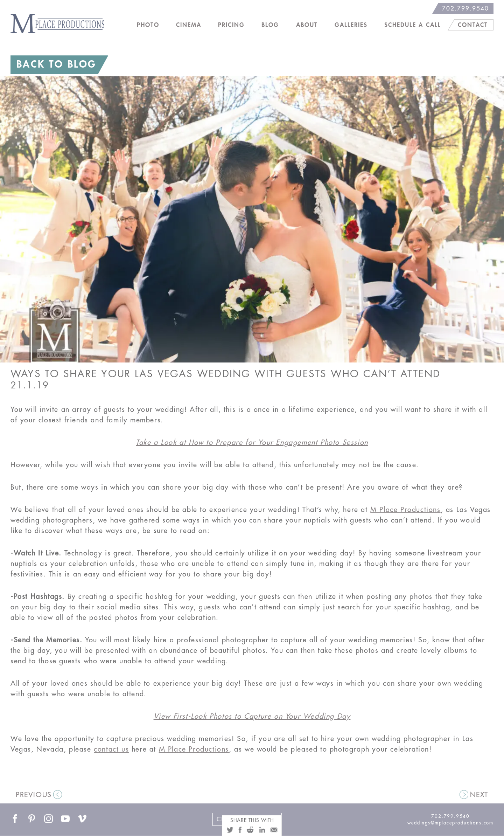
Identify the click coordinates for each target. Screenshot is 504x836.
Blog (270, 25)
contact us (111, 749)
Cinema (189, 25)
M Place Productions (405, 510)
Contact (473, 25)
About (307, 25)
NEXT (479, 795)
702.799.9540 (465, 9)
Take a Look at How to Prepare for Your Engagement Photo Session (252, 443)
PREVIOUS (34, 795)
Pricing (231, 25)
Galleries (351, 25)
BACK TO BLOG (56, 64)
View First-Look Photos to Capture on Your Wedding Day (252, 716)
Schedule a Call (413, 25)
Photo (148, 25)
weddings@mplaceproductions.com (450, 823)
